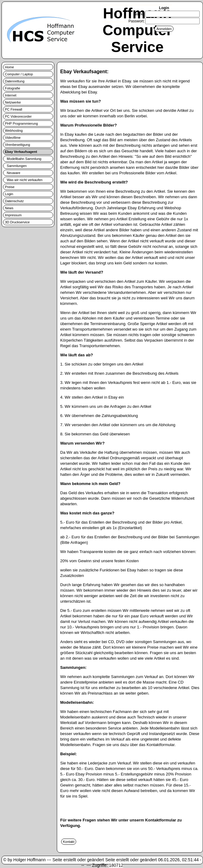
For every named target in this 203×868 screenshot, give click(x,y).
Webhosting (14, 131)
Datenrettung (15, 81)
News (9, 208)
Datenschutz (14, 201)
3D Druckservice (17, 222)
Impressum (13, 215)
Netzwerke (13, 102)
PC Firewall (14, 109)
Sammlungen (16, 166)
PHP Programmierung (21, 123)
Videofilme (13, 138)
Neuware (13, 173)
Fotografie (13, 88)
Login (9, 194)
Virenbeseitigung (18, 145)
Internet (11, 95)
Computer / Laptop (19, 74)
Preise (10, 187)
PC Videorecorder (18, 116)
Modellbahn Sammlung (23, 159)
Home (9, 67)
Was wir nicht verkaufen (24, 180)
